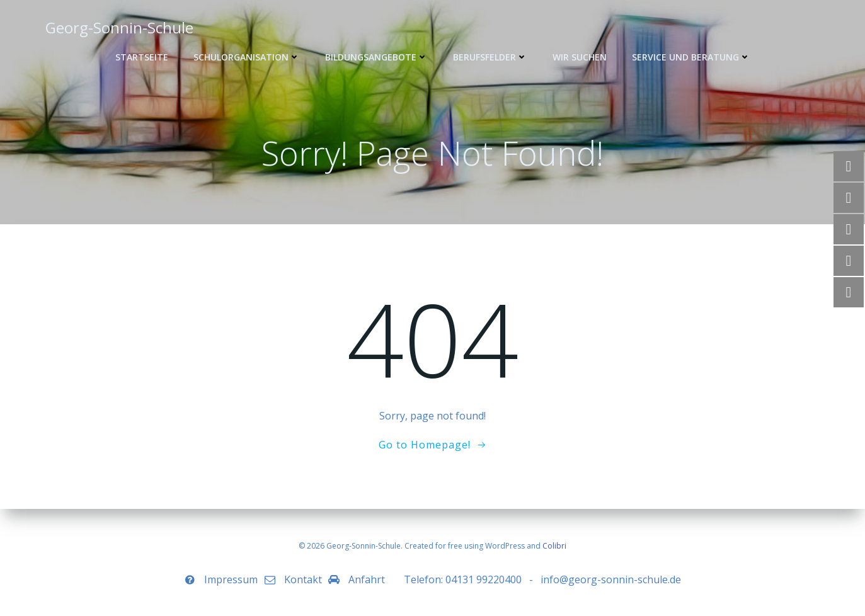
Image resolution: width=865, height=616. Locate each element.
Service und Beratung (691, 57)
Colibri (554, 546)
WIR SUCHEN (580, 57)
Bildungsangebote (376, 57)
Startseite (142, 57)
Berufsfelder (490, 57)
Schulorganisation (247, 57)
